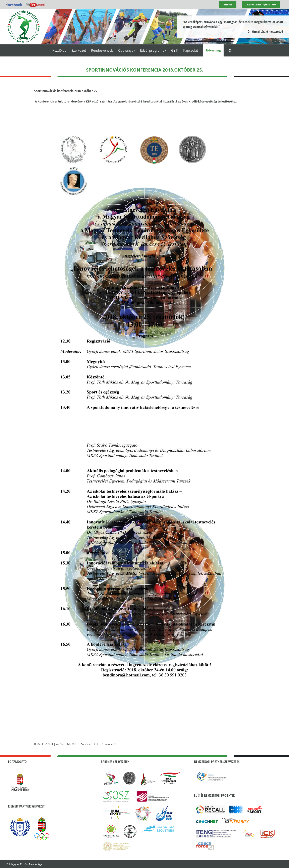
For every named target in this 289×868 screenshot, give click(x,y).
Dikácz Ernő (41, 744)
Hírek (96, 744)
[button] (230, 50)
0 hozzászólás (110, 744)
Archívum (86, 744)
